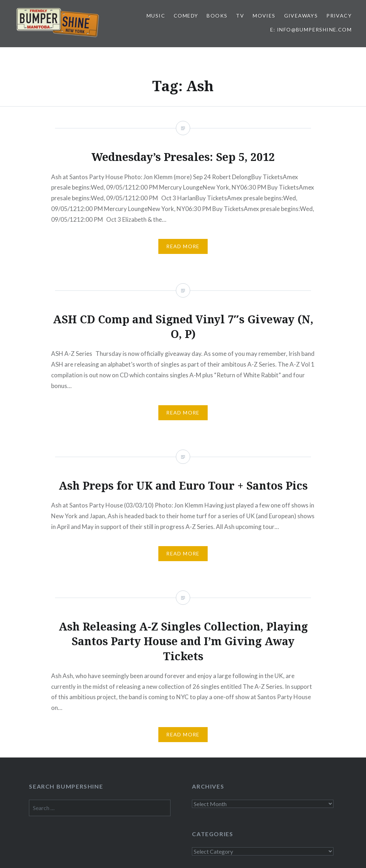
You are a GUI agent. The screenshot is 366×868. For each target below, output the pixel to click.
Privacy (339, 16)
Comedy (186, 16)
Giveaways (301, 16)
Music (156, 16)
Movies (264, 16)
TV (240, 16)
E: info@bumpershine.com (311, 30)
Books (217, 16)
